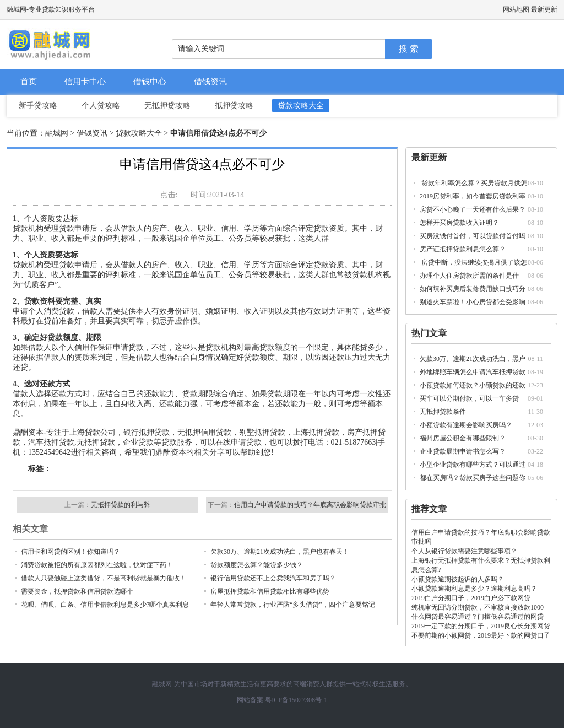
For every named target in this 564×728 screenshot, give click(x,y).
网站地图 (516, 9)
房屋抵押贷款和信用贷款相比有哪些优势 (270, 591)
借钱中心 (150, 82)
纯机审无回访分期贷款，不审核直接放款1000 (478, 607)
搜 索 (409, 49)
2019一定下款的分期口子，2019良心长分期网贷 (481, 626)
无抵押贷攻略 (167, 106)
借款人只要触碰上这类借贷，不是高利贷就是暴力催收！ (104, 578)
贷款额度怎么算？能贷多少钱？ (257, 565)
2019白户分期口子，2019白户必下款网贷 (471, 598)
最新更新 (544, 9)
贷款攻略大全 (301, 106)
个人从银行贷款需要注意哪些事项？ (464, 551)
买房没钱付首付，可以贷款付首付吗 (473, 236)
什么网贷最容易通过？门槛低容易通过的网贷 (478, 617)
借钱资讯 (210, 82)
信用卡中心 (85, 82)
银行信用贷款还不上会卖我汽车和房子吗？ (273, 578)
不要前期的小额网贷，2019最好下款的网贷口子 (481, 635)
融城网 (57, 133)
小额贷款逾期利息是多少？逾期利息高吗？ (474, 589)
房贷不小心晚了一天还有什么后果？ (473, 209)
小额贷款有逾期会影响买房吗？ (466, 425)
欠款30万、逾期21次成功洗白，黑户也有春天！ (280, 552)
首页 (29, 82)
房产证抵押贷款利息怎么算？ (463, 249)
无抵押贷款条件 (443, 412)
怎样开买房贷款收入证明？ (459, 223)
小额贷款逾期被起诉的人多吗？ (458, 579)
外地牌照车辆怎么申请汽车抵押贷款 (473, 372)
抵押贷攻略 (234, 106)
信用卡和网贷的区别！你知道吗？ (70, 552)
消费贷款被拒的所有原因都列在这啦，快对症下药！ (97, 565)
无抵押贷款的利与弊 (121, 505)
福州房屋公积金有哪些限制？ (463, 438)
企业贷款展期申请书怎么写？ (463, 451)
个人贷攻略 (101, 106)
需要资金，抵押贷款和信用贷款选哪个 (77, 591)
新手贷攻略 (38, 106)
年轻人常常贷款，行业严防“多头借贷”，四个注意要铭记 (293, 605)
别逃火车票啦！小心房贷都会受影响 (473, 302)
